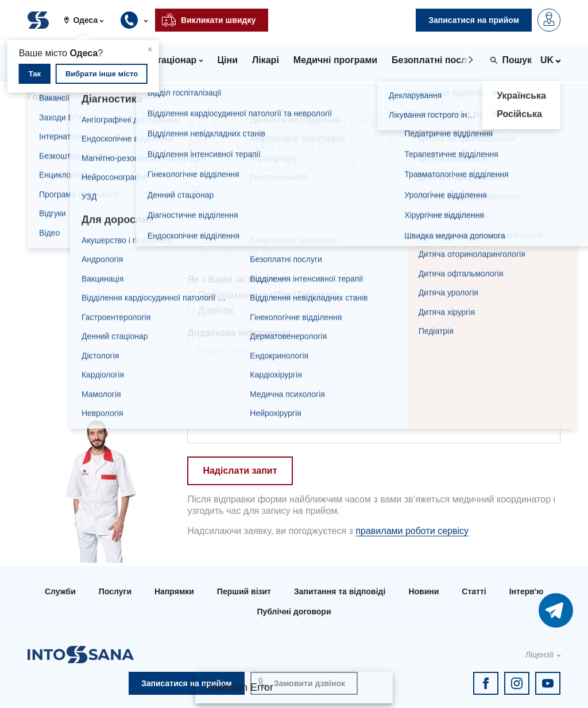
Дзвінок (210, 311)
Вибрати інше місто (102, 74)
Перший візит (244, 591)
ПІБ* (197, 189)
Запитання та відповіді (340, 591)
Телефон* (209, 234)
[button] (88, 20)
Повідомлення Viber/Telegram (263, 295)
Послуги (115, 591)
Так (35, 74)
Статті (474, 591)
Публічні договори (294, 612)
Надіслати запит (240, 471)
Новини (423, 591)
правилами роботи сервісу (412, 531)
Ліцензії (539, 655)
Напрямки (174, 591)
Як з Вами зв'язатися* (237, 279)
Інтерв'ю (526, 591)
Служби (60, 591)
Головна (47, 97)
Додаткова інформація (239, 333)
